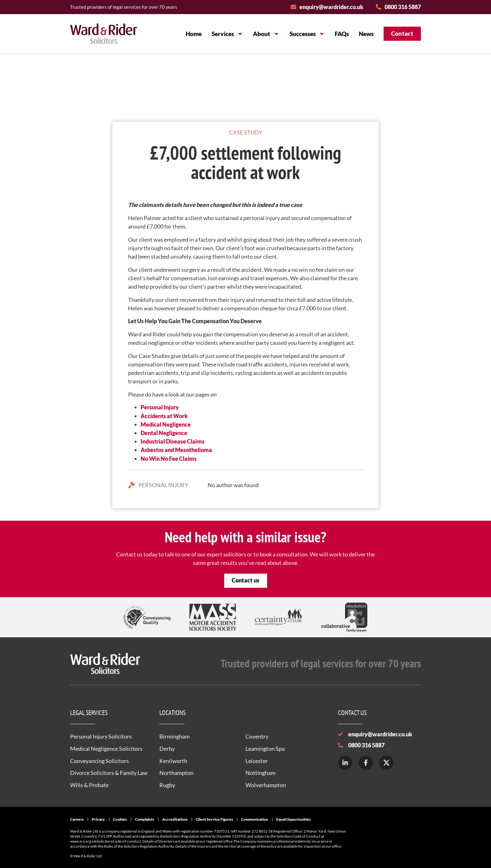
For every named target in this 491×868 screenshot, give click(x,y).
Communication (255, 819)
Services (227, 34)
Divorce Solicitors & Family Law (109, 773)
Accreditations (175, 819)
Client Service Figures (214, 819)
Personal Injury (160, 407)
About (266, 34)
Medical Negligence (166, 424)
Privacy (98, 819)
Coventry (257, 736)
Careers (77, 819)
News (366, 34)
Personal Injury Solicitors (101, 736)
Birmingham (175, 736)
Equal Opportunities (293, 819)
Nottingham (261, 773)
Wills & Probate (89, 785)
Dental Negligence (164, 433)
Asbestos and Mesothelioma (176, 450)
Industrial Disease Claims (173, 441)
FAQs (342, 34)
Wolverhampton (266, 785)
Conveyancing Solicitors (100, 761)
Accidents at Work (164, 416)
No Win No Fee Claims (169, 459)
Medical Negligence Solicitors (106, 749)
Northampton (176, 773)
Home (194, 34)
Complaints (145, 819)
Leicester (257, 761)
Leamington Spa (265, 749)
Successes (307, 34)
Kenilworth (173, 761)
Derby (167, 749)
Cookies (120, 819)
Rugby (167, 785)
